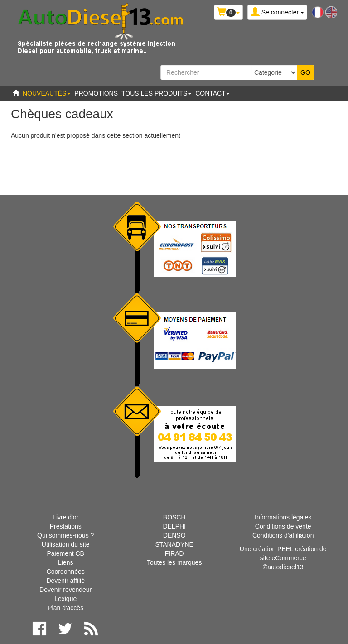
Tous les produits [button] (157, 93)
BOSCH (174, 517)
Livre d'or (65, 517)
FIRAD (174, 553)
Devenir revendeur (65, 590)
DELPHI (174, 526)
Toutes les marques (174, 562)
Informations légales (283, 517)
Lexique (65, 599)
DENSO (174, 535)
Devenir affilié (65, 581)
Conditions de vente (283, 526)
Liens (65, 562)
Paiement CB (65, 553)
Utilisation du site (66, 544)
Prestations (66, 526)
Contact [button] (213, 93)
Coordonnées (66, 572)
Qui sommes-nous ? (65, 535)
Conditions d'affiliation (283, 535)
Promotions (96, 93)
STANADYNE (174, 544)
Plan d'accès (65, 608)
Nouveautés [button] (47, 93)
